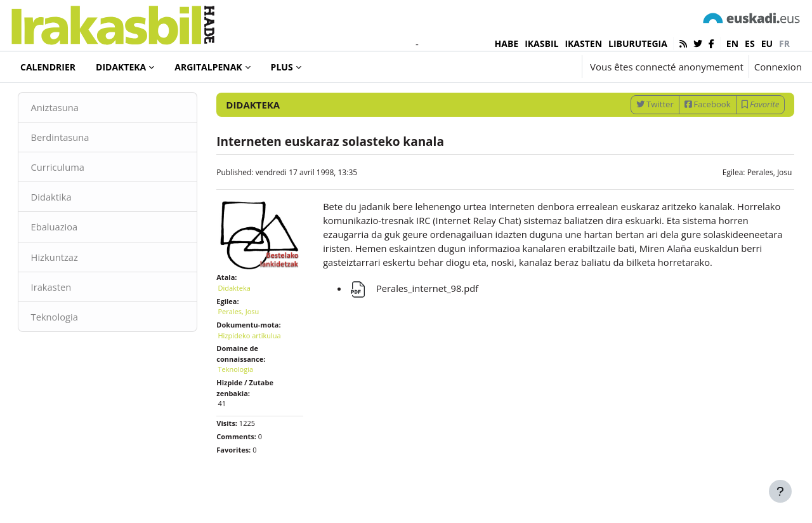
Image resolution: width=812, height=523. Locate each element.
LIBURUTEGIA (638, 43)
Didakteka (53, 101)
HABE (507, 43)
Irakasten (69, 319)
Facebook (689, 135)
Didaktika (69, 228)
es (750, 43)
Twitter (637, 135)
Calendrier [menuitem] (48, 67)
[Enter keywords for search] (666, 101)
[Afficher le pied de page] (780, 491)
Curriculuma (76, 199)
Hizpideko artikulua (259, 363)
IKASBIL (541, 43)
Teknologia (73, 349)
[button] (534, 67)
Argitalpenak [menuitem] (208, 67)
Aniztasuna (73, 138)
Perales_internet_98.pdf (419, 335)
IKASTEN (583, 43)
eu (767, 43)
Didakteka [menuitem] (121, 67)
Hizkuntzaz (73, 289)
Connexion (778, 67)
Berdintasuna (79, 168)
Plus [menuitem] (282, 67)
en (732, 43)
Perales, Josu (751, 203)
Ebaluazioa (73, 259)
